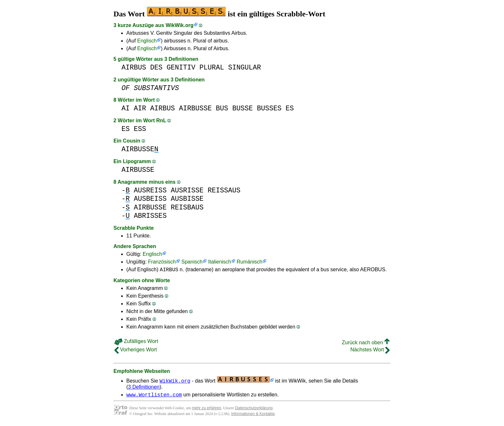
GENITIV (181, 67)
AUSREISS (150, 190)
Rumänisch (249, 262)
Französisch (162, 262)
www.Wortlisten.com (154, 396)
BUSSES (269, 108)
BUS (222, 108)
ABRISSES (150, 216)
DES (156, 67)
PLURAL (212, 67)
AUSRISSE (187, 190)
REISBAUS (187, 207)
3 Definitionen (144, 388)
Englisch (147, 41)
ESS (140, 129)
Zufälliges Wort (136, 342)
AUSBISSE (187, 199)
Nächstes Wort (370, 351)
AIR (140, 108)
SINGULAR (245, 67)
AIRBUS (134, 67)
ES (290, 108)
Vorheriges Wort (136, 351)
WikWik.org (180, 25)
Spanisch (192, 262)
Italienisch (220, 262)
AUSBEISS (150, 199)
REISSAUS (224, 190)
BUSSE (243, 108)
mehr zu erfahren (207, 410)
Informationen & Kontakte (253, 416)
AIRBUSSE (195, 108)
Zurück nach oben (366, 343)
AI (126, 108)
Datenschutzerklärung (254, 410)
